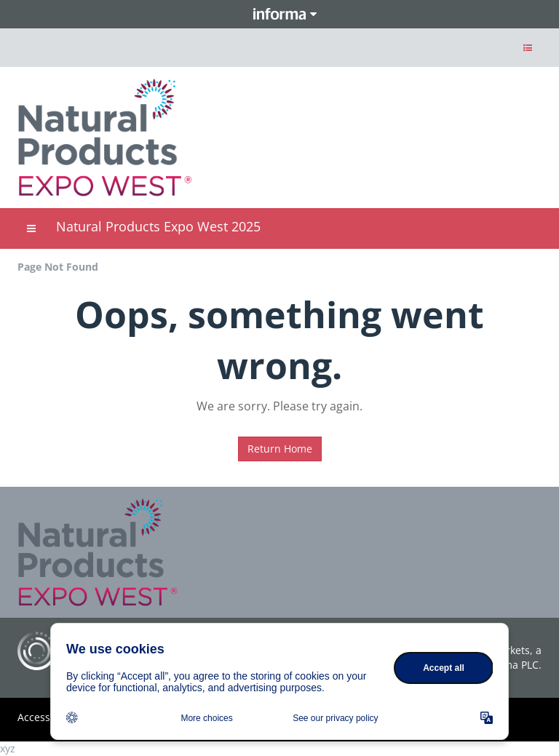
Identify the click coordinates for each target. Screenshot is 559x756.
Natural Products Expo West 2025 (158, 226)
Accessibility (47, 717)
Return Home (280, 449)
